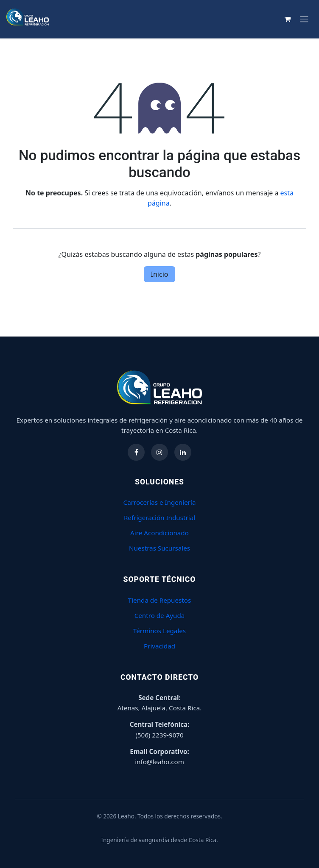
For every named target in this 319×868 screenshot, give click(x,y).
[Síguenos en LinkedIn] (183, 452)
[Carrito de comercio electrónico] (287, 19)
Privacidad (159, 646)
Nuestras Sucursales (159, 548)
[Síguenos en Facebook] (136, 452)
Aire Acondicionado (159, 533)
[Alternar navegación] (304, 19)
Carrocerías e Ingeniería (160, 502)
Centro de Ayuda (160, 615)
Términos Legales (159, 631)
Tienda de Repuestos (160, 600)
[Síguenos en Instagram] (159, 452)
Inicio (160, 274)
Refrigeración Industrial (159, 517)
